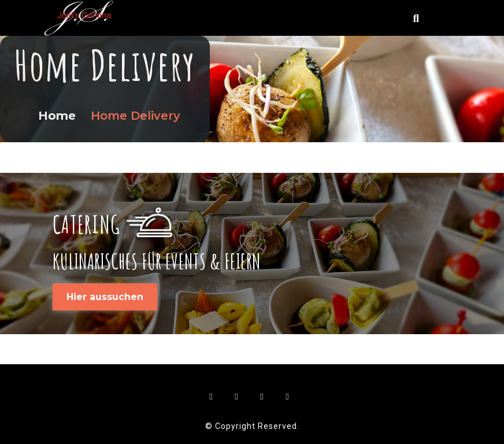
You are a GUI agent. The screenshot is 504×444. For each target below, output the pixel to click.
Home (59, 116)
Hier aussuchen (105, 297)
